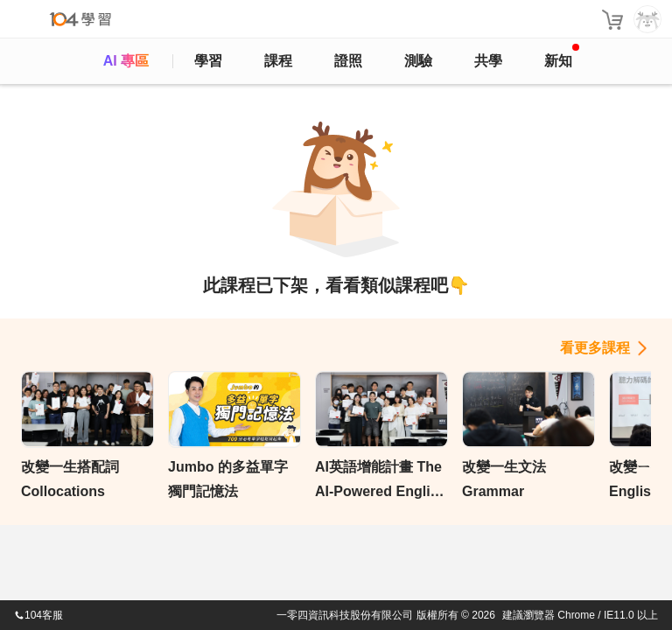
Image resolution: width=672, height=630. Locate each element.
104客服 (38, 615)
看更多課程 (595, 348)
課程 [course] (278, 61)
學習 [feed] (208, 61)
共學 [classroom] (488, 61)
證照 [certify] (348, 61)
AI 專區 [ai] (126, 61)
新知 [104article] (562, 56)
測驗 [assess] (418, 61)
